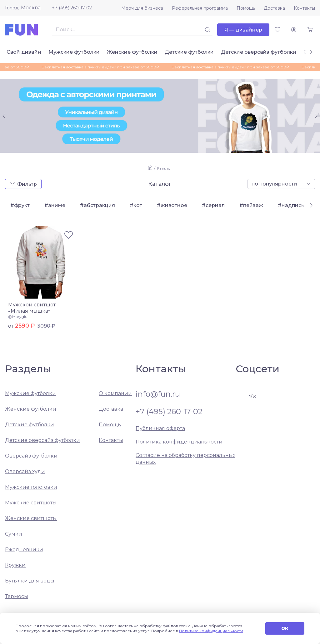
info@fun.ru (158, 394)
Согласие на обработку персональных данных (185, 459)
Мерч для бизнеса (142, 8)
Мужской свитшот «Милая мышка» (32, 308)
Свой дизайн (24, 52)
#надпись (291, 205)
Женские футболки (132, 52)
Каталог (165, 168)
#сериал (213, 205)
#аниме (55, 205)
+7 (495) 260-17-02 (72, 8)
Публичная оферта (160, 428)
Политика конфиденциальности (179, 442)
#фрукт (20, 205)
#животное (172, 205)
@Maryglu (18, 317)
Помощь (246, 8)
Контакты (304, 8)
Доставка (274, 8)
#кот (136, 205)
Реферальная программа (200, 8)
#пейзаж (251, 205)
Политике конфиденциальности (211, 631)
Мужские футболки (74, 52)
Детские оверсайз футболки (259, 52)
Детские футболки (189, 52)
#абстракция (97, 205)
